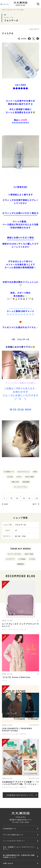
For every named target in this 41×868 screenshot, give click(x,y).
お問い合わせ (8, 863)
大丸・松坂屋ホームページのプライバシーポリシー (19, 848)
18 (26, 498)
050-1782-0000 (22, 822)
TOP (3, 10)
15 (9, 498)
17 (21, 498)
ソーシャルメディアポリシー (14, 841)
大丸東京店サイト (10, 829)
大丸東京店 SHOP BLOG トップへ (22, 795)
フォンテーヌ (11, 10)
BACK (5, 504)
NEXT (36, 504)
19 (32, 498)
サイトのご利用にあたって (13, 835)
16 (15, 498)
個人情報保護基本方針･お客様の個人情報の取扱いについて (19, 856)
